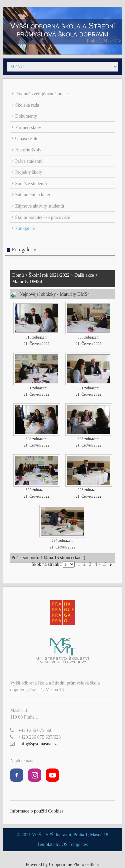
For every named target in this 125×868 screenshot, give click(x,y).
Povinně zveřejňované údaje (41, 94)
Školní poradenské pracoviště (42, 217)
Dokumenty (26, 116)
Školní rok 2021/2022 (49, 275)
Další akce (84, 275)
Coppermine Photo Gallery (74, 864)
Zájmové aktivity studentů (39, 206)
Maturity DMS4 (27, 282)
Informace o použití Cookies (37, 811)
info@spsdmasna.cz (38, 744)
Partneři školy (28, 128)
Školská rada (27, 105)
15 (104, 564)
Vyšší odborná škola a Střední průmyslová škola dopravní (62, 30)
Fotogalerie (26, 228)
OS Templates (75, 844)
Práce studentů (29, 161)
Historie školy (28, 150)
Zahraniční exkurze (33, 195)
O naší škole (26, 139)
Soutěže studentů (31, 184)
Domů (18, 275)
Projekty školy (28, 172)
